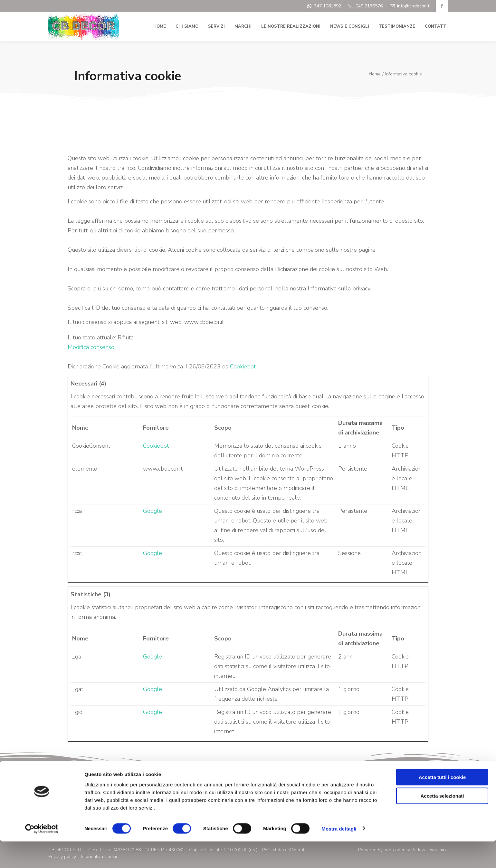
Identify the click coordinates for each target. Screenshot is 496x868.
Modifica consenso (91, 347)
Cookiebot (243, 366)
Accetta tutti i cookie (442, 804)
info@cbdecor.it (413, 6)
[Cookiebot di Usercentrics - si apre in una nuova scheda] (42, 855)
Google (153, 511)
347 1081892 (328, 6)
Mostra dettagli (339, 855)
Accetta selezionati (442, 823)
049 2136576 (369, 6)
